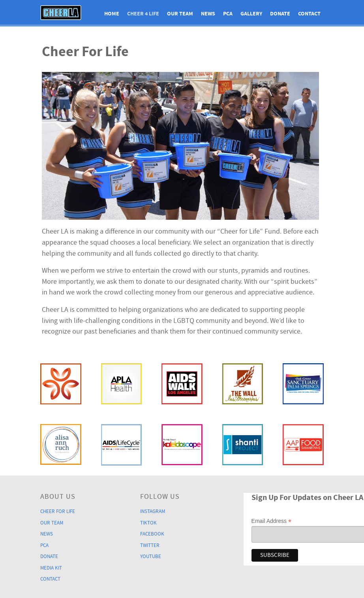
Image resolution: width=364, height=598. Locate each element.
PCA (44, 544)
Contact (50, 576)
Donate (49, 555)
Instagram (153, 511)
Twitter (150, 544)
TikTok (148, 522)
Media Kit (51, 566)
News (47, 533)
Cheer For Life (58, 511)
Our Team (52, 522)
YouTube (151, 555)
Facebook (152, 533)
